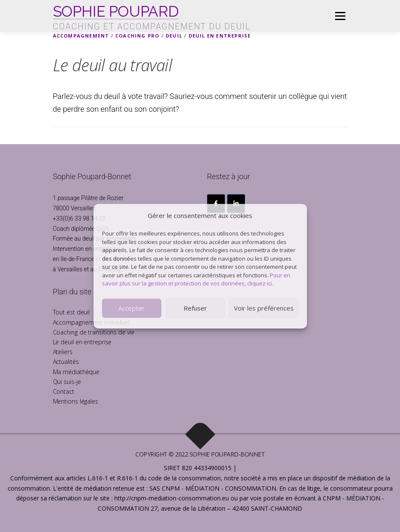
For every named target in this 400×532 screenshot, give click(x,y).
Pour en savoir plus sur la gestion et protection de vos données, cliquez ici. (196, 279)
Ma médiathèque (76, 372)
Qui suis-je (67, 382)
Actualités (66, 362)
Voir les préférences (264, 308)
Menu (340, 16)
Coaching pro (137, 36)
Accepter (131, 308)
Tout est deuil (72, 312)
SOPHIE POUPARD (116, 11)
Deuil (174, 36)
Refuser (195, 308)
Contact (64, 391)
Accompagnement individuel (91, 322)
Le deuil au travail (113, 65)
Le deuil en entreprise (82, 342)
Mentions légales (76, 401)
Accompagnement (81, 36)
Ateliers (63, 352)
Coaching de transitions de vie (94, 332)
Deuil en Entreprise (220, 36)
